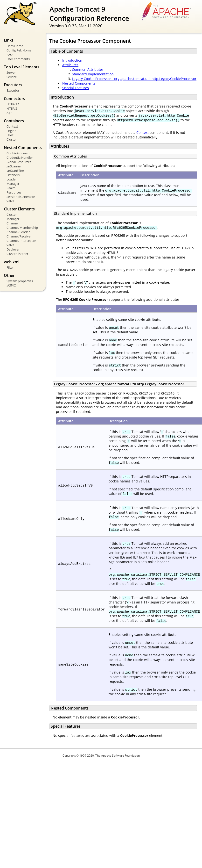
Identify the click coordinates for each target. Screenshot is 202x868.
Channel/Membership (22, 228)
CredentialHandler (20, 158)
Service (12, 77)
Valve (10, 201)
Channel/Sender (18, 232)
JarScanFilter (15, 171)
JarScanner (14, 166)
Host (10, 135)
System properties (20, 281)
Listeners (13, 175)
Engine (11, 131)
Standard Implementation (93, 74)
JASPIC (11, 285)
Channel (12, 223)
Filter (10, 267)
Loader (12, 179)
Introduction (72, 60)
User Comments (18, 59)
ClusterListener (17, 254)
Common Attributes (88, 69)
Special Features (76, 88)
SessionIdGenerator (21, 197)
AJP (9, 113)
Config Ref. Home (19, 50)
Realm (11, 188)
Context (12, 126)
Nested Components (79, 83)
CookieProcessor (19, 153)
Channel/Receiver (19, 236)
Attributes (70, 65)
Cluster (12, 139)
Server (11, 72)
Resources (14, 192)
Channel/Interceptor (21, 241)
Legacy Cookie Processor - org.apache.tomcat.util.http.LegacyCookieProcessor (134, 79)
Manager (13, 184)
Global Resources (19, 162)
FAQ (10, 55)
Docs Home (15, 46)
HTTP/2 (12, 108)
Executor (13, 90)
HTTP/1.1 (13, 104)
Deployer (13, 249)
